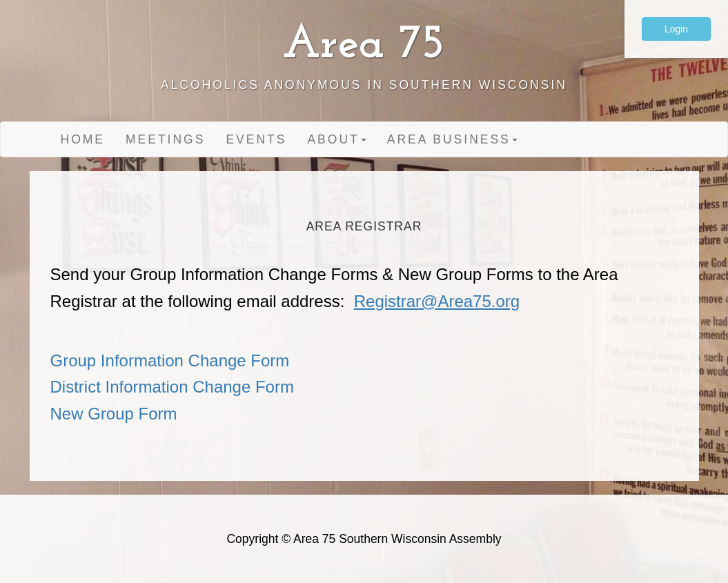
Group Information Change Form (170, 360)
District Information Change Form (172, 387)
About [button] (336, 139)
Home (83, 139)
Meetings (165, 139)
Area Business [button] (452, 139)
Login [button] (676, 29)
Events (256, 139)
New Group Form (114, 414)
